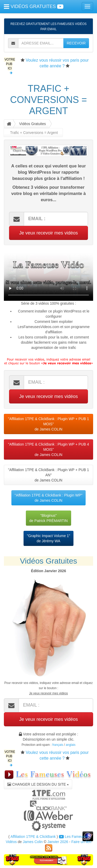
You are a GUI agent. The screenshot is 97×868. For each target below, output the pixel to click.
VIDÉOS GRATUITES (34, 6)
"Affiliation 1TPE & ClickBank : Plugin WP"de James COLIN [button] (49, 498)
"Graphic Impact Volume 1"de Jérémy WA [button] (48, 538)
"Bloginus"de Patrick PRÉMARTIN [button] (48, 518)
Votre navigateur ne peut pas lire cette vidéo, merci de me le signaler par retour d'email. (48, 276)
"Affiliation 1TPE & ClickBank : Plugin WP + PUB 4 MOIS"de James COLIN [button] (48, 449)
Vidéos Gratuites (32, 124)
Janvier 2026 (58, 842)
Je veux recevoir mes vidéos (48, 233)
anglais (71, 745)
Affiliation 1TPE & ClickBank (33, 837)
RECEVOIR (76, 43)
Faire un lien (81, 842)
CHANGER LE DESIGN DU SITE (38, 784)
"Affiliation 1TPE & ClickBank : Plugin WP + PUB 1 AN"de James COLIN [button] (48, 475)
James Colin (33, 842)
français (58, 745)
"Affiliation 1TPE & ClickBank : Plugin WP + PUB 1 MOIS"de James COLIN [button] (48, 424)
